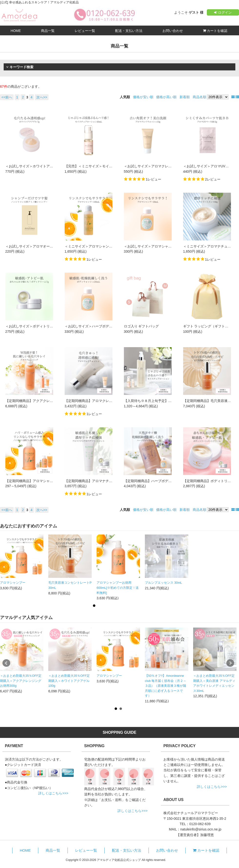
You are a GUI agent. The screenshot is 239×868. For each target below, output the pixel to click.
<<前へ (7, 97)
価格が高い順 (166, 97)
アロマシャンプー (13, 583)
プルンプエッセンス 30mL (164, 583)
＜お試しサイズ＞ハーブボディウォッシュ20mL (101, 326)
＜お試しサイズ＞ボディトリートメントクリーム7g (45, 326)
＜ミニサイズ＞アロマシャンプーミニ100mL (99, 246)
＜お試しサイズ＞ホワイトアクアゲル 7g (37, 166)
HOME (16, 31)
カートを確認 (215, 31)
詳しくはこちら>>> (53, 793)
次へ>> (42, 97)
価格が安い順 (143, 97)
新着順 (185, 97)
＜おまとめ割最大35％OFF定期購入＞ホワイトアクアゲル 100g (69, 681)
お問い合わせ (173, 31)
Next (230, 663)
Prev (6, 663)
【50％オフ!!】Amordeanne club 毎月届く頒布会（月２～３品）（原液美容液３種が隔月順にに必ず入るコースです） (166, 686)
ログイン (223, 12)
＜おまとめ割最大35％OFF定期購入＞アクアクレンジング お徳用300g (21, 681)
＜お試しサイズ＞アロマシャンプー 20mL (156, 246)
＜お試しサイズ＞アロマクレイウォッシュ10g (159, 166)
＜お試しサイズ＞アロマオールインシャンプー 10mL (46, 246)
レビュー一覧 (85, 31)
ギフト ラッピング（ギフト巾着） (209, 326)
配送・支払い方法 (129, 31)
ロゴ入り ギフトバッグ (141, 326)
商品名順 (199, 97)
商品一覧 (48, 31)
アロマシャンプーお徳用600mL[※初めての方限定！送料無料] (118, 588)
